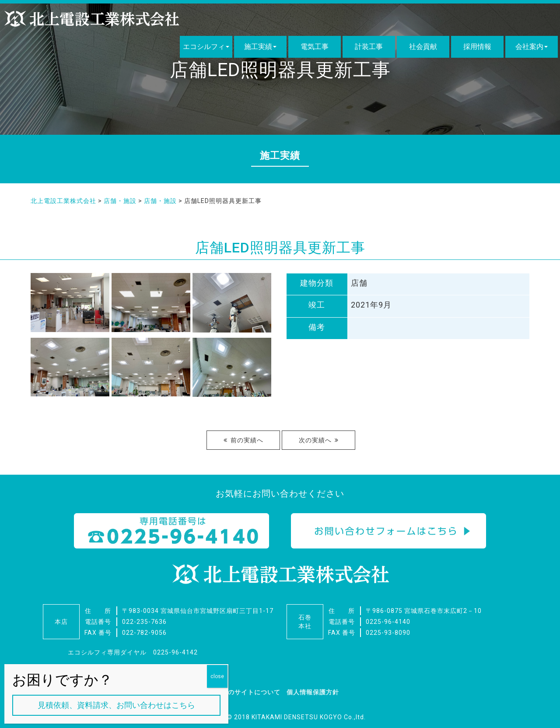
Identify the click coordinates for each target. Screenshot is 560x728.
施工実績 (258, 47)
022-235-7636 (144, 622)
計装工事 (369, 47)
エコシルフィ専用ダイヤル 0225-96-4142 (133, 652)
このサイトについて (251, 692)
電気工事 (315, 47)
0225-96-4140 (388, 622)
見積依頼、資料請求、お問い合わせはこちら (116, 705)
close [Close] (217, 676)
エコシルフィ (204, 47)
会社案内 (529, 47)
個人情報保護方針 (313, 692)
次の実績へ (315, 440)
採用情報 (477, 47)
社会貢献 (423, 47)
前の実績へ (247, 440)
